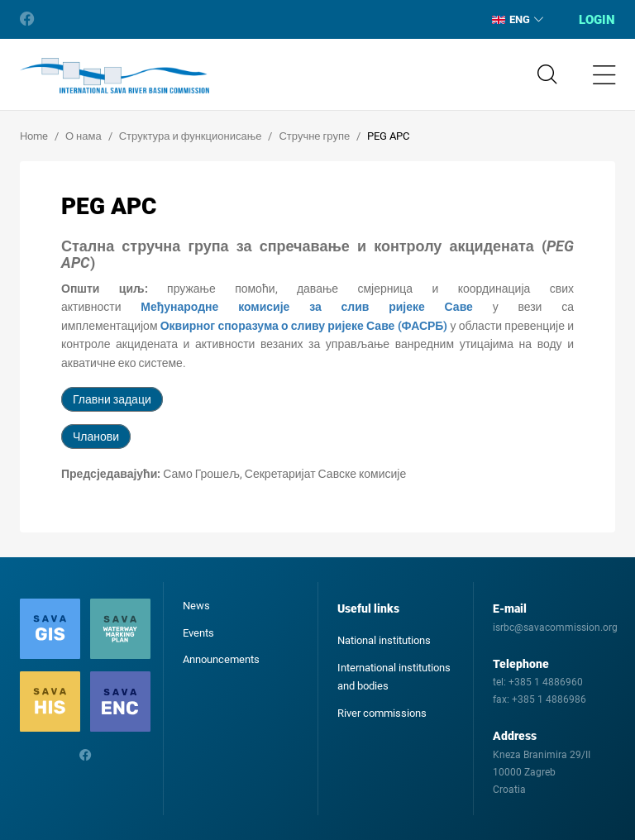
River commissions (382, 713)
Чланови (96, 437)
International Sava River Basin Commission (115, 76)
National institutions (384, 640)
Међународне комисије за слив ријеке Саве (307, 307)
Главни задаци (112, 399)
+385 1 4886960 (546, 682)
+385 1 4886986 (549, 699)
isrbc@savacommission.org (555, 628)
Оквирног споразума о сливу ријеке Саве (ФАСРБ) (304, 326)
